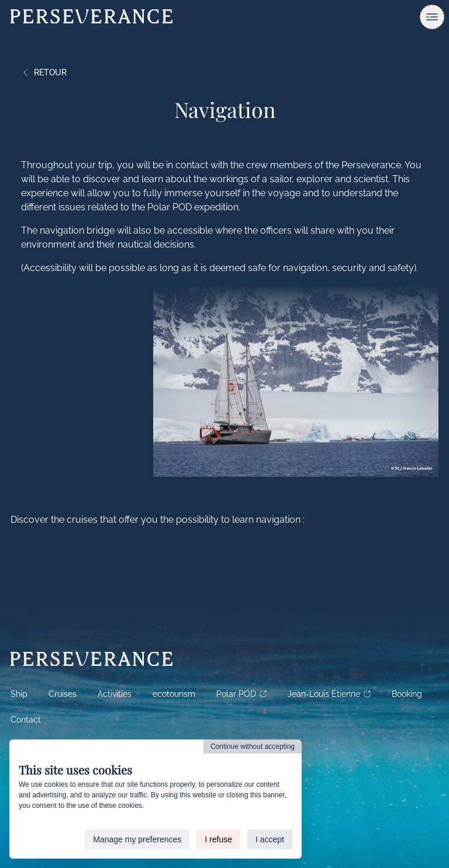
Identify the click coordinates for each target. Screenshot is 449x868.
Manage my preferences (137, 839)
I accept (270, 839)
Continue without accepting (253, 747)
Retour (44, 72)
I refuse (218, 839)
